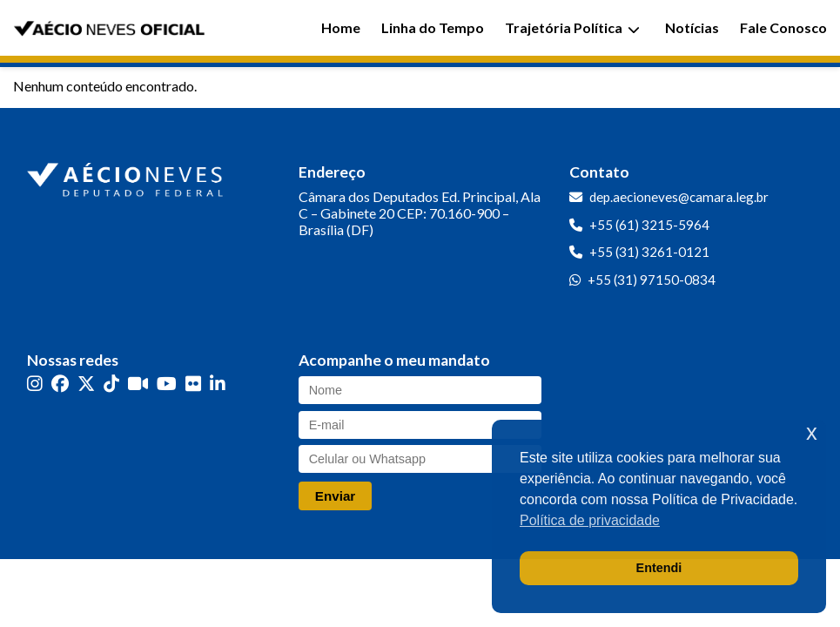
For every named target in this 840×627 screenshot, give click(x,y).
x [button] (812, 432)
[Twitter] (86, 384)
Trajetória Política (572, 27)
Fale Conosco (783, 27)
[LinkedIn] (218, 384)
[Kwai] (138, 384)
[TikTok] (111, 384)
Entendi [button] (659, 568)
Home (341, 27)
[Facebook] (60, 384)
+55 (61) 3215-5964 (649, 225)
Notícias (692, 27)
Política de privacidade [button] (590, 520)
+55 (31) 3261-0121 (649, 252)
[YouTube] (167, 384)
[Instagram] (35, 384)
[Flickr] (193, 384)
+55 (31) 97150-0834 (652, 280)
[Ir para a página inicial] (127, 176)
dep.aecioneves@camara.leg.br (679, 197)
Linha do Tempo (433, 27)
